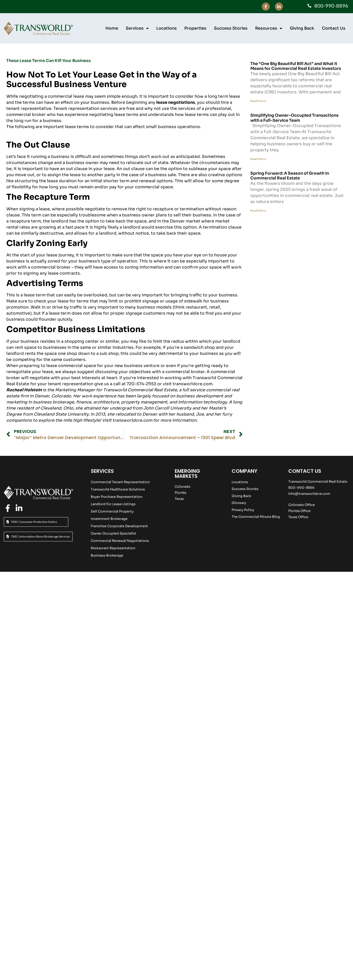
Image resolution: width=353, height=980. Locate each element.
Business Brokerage (107, 555)
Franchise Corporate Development (119, 526)
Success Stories (231, 28)
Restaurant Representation (113, 548)
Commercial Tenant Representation (120, 482)
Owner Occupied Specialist (114, 533)
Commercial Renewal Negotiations (120, 541)
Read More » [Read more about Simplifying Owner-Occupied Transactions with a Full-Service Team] (259, 159)
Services (137, 28)
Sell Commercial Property (112, 511)
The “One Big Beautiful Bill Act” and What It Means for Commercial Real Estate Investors (296, 66)
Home (112, 28)
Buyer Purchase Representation (117, 497)
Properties (195, 28)
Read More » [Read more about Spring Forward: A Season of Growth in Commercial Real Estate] (259, 210)
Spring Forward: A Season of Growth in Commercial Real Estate (290, 176)
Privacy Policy (243, 510)
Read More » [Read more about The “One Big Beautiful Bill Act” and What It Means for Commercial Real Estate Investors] (259, 101)
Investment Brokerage (109, 519)
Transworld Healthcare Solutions (118, 489)
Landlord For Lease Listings (113, 504)
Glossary (239, 503)
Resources (269, 28)
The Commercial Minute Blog (256, 517)
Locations (167, 28)
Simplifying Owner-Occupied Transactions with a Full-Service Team (294, 118)
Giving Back (302, 28)
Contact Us (334, 28)
